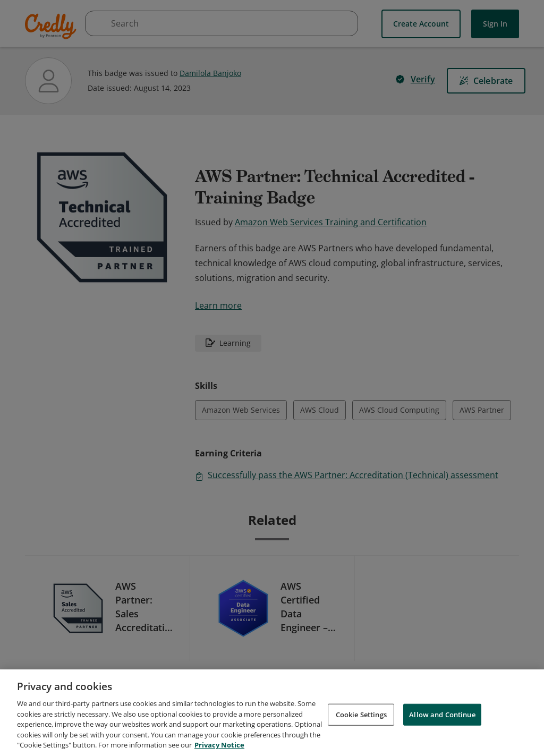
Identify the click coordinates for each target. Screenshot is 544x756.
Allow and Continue (442, 719)
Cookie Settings (361, 719)
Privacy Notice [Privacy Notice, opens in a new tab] (219, 750)
